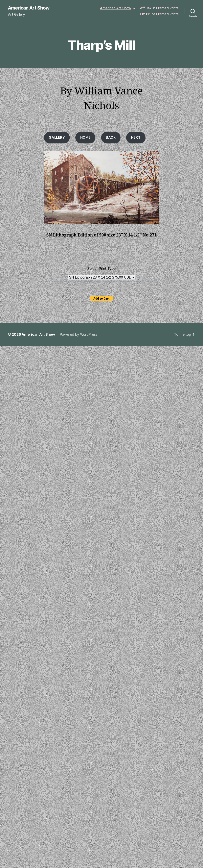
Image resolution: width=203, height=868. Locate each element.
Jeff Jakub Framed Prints (158, 8)
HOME (85, 137)
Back (111, 137)
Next (136, 137)
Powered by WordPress (79, 334)
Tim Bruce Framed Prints (159, 14)
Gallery (57, 137)
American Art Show (29, 8)
